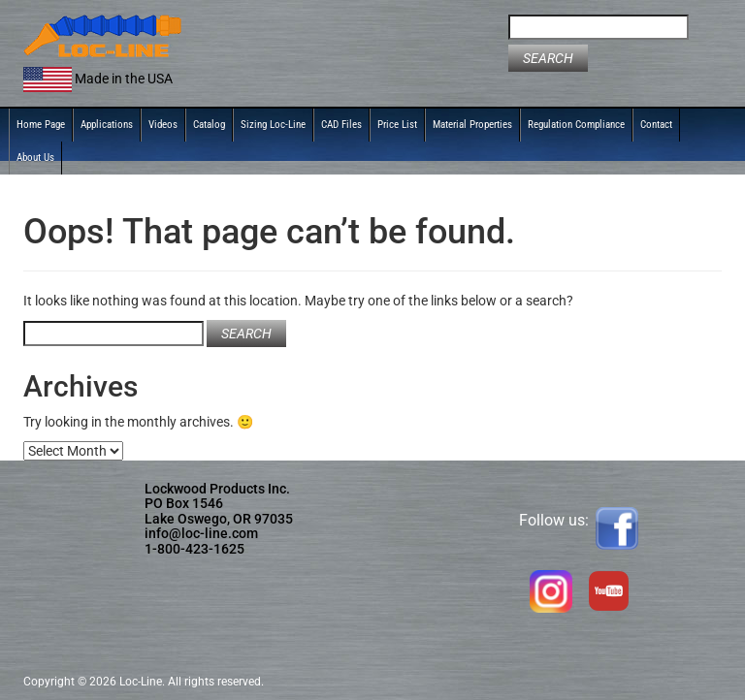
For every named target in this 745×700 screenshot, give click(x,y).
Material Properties (472, 125)
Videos (163, 125)
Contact (656, 125)
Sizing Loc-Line (273, 125)
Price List (397, 125)
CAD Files (341, 125)
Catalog (209, 125)
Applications (107, 125)
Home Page (41, 125)
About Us (35, 158)
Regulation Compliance (576, 125)
